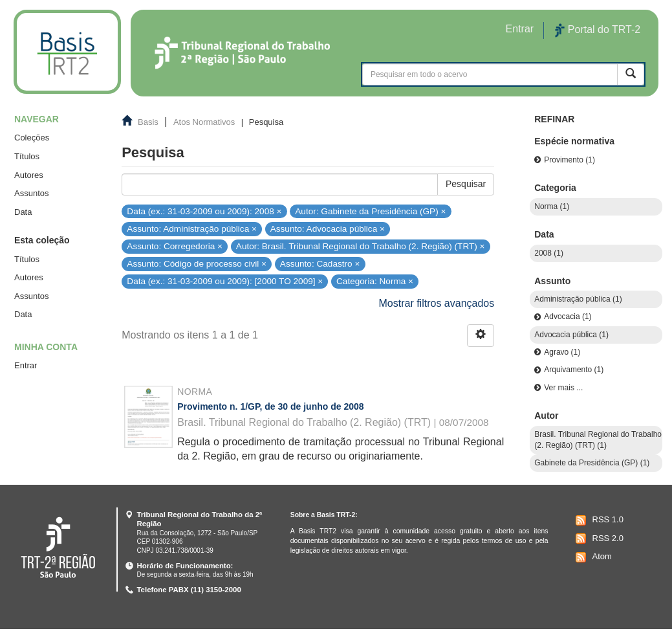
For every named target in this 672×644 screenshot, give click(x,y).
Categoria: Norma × (375, 281)
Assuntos (31, 193)
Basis (148, 122)
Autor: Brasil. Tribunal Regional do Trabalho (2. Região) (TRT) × (361, 246)
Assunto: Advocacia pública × (328, 229)
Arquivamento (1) (574, 370)
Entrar (26, 365)
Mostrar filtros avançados (437, 303)
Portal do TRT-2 (598, 30)
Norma (195, 392)
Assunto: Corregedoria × (175, 246)
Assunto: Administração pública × (192, 229)
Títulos (27, 156)
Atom (592, 557)
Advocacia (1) (568, 316)
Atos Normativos (204, 122)
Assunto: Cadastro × (320, 264)
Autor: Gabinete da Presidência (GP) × (370, 211)
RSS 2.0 (598, 539)
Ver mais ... (563, 388)
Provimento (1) (569, 160)
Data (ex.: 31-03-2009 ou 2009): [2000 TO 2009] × (225, 281)
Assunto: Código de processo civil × (197, 264)
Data (23, 212)
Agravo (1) (562, 352)
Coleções (32, 138)
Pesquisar (466, 184)
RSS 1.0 (598, 520)
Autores (29, 175)
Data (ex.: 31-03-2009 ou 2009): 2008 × (204, 211)
